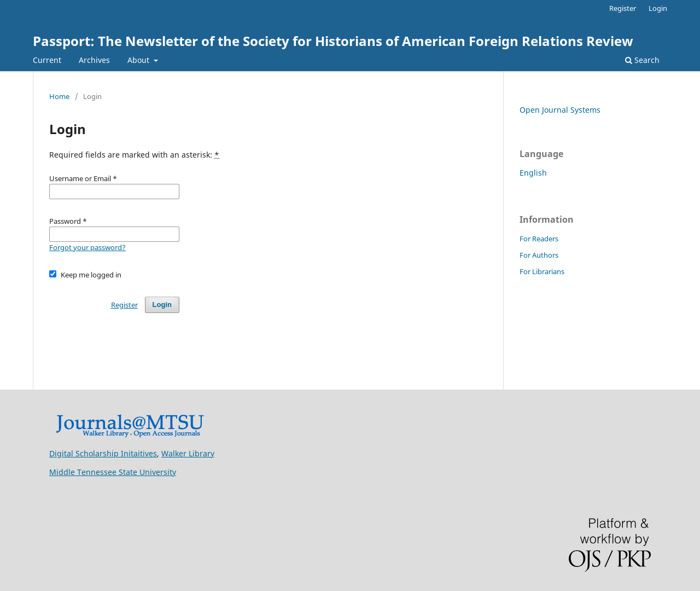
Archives (94, 60)
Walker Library (188, 453)
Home (59, 96)
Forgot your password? (87, 247)
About (139, 60)
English (533, 173)
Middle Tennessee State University (113, 472)
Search (642, 60)
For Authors (539, 255)
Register (623, 8)
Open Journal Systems (560, 110)
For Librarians (542, 271)
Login (658, 8)
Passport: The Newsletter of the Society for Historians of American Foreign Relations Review (333, 41)
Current (47, 60)
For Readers (539, 239)
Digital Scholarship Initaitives (103, 453)
